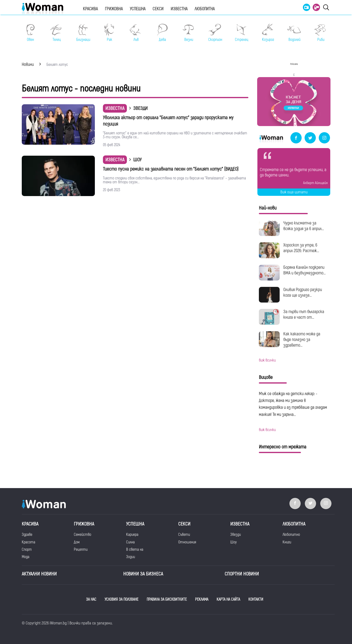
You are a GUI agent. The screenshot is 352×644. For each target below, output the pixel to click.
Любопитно (291, 535)
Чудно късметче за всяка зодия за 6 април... (304, 226)
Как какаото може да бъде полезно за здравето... (302, 340)
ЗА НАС (91, 599)
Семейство (82, 535)
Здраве (27, 535)
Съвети (184, 535)
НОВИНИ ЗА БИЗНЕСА (143, 574)
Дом (77, 542)
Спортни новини (242, 574)
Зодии (131, 557)
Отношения (187, 542)
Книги (287, 542)
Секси (158, 9)
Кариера (132, 535)
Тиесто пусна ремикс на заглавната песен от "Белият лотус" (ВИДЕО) (171, 169)
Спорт (27, 550)
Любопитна (205, 9)
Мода (26, 557)
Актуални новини (39, 574)
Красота (28, 542)
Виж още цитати (294, 192)
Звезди (236, 535)
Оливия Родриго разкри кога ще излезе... (303, 293)
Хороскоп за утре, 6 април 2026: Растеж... (301, 248)
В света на (135, 550)
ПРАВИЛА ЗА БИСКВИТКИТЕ (167, 599)
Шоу (233, 542)
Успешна (138, 9)
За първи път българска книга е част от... (304, 315)
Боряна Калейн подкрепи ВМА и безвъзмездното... (304, 270)
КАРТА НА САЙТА (228, 599)
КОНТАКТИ (256, 599)
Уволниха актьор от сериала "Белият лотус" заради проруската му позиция (168, 121)
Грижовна (114, 9)
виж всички (267, 360)
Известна (179, 9)
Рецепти (81, 550)
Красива (90, 9)
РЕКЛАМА (202, 599)
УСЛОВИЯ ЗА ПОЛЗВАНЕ (121, 599)
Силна (130, 542)
